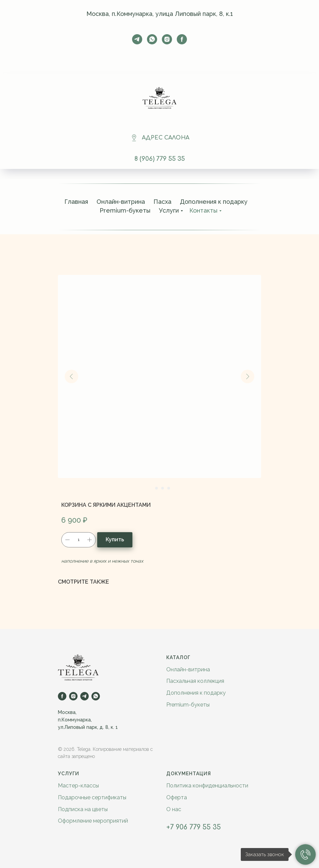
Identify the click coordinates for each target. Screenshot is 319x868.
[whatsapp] (152, 39)
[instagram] (167, 39)
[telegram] (137, 39)
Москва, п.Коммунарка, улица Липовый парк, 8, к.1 (160, 14)
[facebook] (182, 39)
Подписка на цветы (83, 809)
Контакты (203, 210)
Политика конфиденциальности (207, 786)
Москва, (67, 712)
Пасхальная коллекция (195, 681)
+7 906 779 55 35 (194, 827)
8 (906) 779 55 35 (160, 159)
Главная (76, 202)
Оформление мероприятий (93, 821)
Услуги (169, 210)
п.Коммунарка (74, 720)
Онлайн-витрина (121, 202)
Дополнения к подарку (214, 202)
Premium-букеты (125, 210)
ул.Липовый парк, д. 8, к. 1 (88, 727)
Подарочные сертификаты (92, 797)
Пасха (162, 202)
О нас (174, 809)
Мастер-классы (78, 786)
